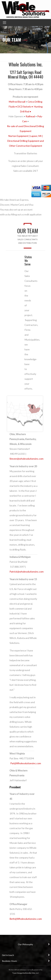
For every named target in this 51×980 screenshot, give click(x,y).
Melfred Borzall (17, 102)
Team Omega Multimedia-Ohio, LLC (26, 973)
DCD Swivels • (26, 107)
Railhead (30, 116)
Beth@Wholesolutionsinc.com (26, 919)
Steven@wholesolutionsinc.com (26, 459)
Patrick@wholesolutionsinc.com (27, 572)
